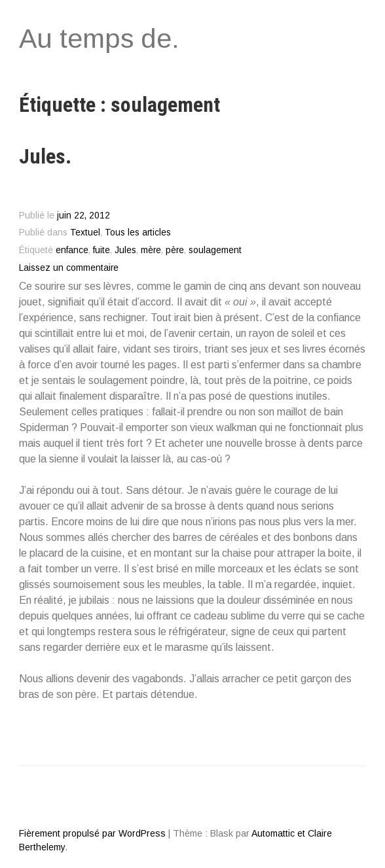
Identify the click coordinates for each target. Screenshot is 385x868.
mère (151, 250)
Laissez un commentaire (69, 268)
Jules (125, 250)
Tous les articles (138, 233)
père (175, 250)
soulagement (215, 250)
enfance (72, 250)
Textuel (85, 233)
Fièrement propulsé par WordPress (92, 833)
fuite (101, 250)
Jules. (45, 156)
